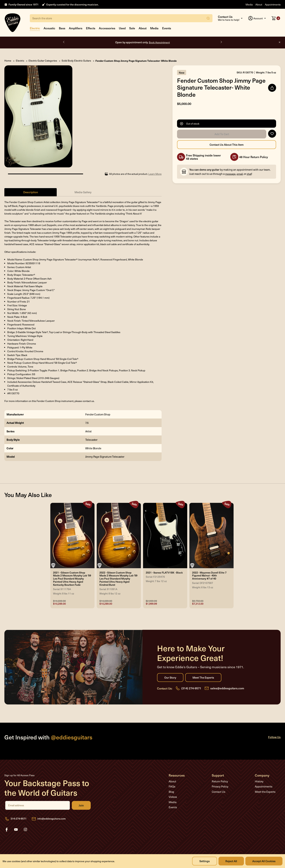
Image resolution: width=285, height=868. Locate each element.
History (259, 781)
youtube (16, 830)
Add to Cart (222, 134)
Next (221, 42)
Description (31, 192)
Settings (205, 861)
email (240, 174)
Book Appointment (159, 42)
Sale (132, 28)
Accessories (107, 28)
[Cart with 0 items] (276, 18)
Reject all (231, 861)
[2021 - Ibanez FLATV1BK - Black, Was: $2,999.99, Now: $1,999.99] (165, 536)
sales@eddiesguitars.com (227, 688)
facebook (7, 830)
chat (249, 174)
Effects (91, 28)
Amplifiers (76, 28)
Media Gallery (83, 192)
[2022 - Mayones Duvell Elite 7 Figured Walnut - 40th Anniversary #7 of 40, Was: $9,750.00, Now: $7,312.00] (211, 536)
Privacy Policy (220, 786)
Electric (35, 28)
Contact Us (218, 792)
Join (81, 805)
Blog (171, 792)
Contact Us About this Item (227, 145)
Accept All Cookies (264, 861)
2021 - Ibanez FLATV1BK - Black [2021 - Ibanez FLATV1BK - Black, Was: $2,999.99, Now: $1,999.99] (164, 573)
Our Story (170, 677)
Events (167, 28)
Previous (64, 42)
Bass (62, 28)
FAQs (172, 786)
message (230, 174)
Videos (173, 797)
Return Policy (220, 781)
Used (122, 28)
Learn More (155, 174)
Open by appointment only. (142, 42)
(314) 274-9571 (191, 688)
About (259, 4)
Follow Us (274, 737)
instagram (25, 830)
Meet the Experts (203, 677)
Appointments (273, 4)
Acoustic (49, 28)
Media (249, 4)
